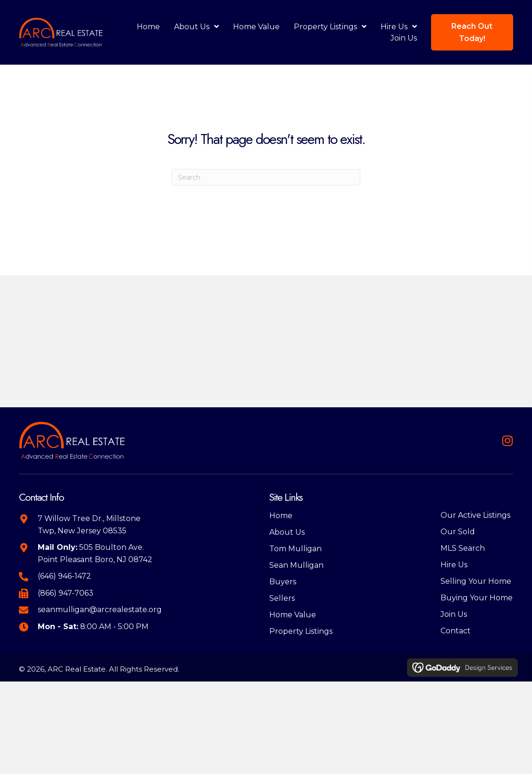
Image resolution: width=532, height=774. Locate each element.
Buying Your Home (477, 598)
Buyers (283, 582)
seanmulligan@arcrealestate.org (100, 610)
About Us (287, 532)
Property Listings (301, 631)
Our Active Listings (475, 515)
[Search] (266, 177)
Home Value (293, 615)
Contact (456, 631)
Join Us (454, 614)
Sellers (282, 598)
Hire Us (454, 565)
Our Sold (458, 532)
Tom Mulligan (295, 549)
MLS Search (463, 548)
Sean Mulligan (296, 565)
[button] (507, 441)
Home (281, 516)
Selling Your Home (476, 581)
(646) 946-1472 (64, 576)
